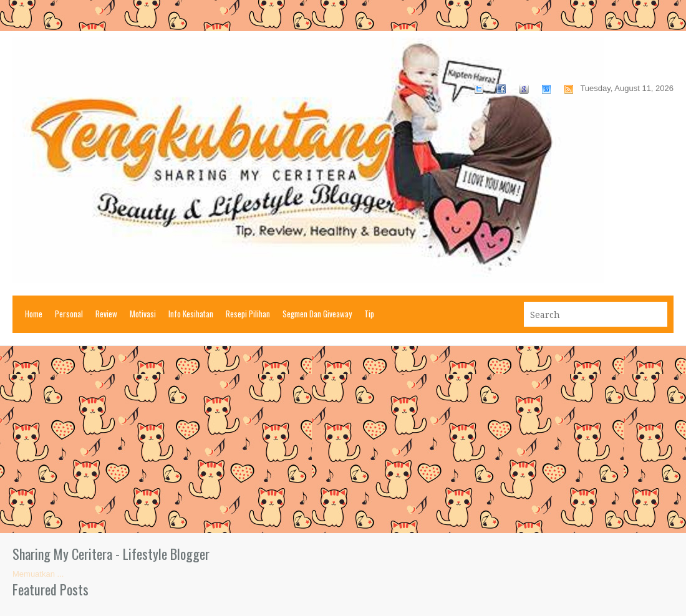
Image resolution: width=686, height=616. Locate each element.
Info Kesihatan (191, 314)
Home (34, 314)
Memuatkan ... (38, 574)
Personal (69, 314)
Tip (369, 314)
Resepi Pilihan (248, 314)
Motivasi (143, 314)
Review (106, 314)
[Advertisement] (343, 440)
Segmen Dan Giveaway (317, 314)
